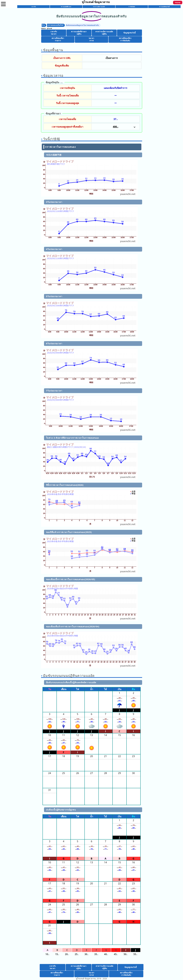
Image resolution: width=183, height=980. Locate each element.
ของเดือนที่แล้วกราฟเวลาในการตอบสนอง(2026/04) (73, 626)
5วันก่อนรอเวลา (54, 296)
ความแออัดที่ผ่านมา (66, 7)
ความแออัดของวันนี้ (164, 7)
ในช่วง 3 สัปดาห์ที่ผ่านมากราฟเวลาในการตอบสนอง (73, 438)
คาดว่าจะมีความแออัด (99, 7)
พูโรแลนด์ (49, 28)
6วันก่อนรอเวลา (54, 343)
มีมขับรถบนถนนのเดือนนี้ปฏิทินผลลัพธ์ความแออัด (71, 682)
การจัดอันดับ (132, 7)
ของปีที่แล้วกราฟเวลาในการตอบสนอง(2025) (69, 532)
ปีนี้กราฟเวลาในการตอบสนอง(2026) (65, 485)
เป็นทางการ (112, 58)
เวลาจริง (34, 7)
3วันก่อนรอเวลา (54, 202)
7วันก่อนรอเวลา (54, 391)
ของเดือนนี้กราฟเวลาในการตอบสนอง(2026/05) (71, 579)
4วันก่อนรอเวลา (54, 249)
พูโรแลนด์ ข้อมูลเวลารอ (96, 2)
